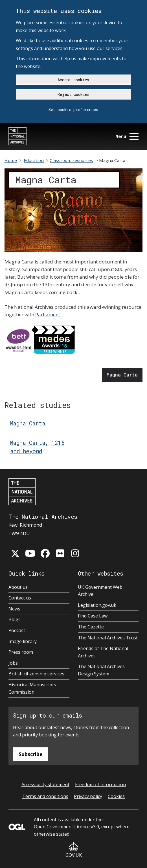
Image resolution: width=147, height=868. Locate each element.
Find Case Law (93, 616)
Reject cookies (73, 94)
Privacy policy (88, 796)
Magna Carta (122, 375)
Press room (21, 652)
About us (18, 587)
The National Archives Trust (108, 638)
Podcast (17, 630)
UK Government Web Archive (100, 591)
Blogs (15, 619)
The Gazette (91, 627)
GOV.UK (74, 850)
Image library (23, 641)
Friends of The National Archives (103, 652)
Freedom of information (100, 784)
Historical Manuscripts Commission (32, 688)
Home (11, 160)
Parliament (48, 314)
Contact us (20, 598)
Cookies (116, 796)
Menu (127, 136)
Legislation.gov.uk (97, 605)
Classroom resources (71, 160)
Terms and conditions (45, 796)
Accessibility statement (45, 784)
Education (34, 160)
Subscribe (31, 754)
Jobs (13, 663)
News (14, 609)
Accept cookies (73, 80)
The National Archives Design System (101, 670)
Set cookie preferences (73, 110)
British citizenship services (36, 674)
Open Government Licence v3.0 (66, 827)
